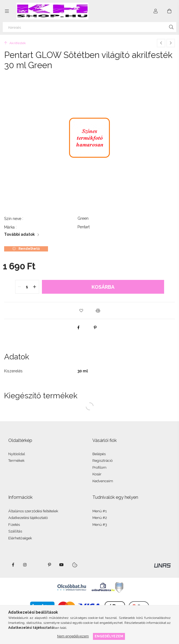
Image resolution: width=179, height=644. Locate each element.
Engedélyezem (109, 636)
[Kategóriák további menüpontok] (7, 11)
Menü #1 (100, 511)
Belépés (99, 454)
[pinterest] (95, 327)
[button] (81, 311)
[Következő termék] (171, 43)
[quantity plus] (35, 287)
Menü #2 (100, 518)
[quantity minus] (20, 287)
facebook (13, 565)
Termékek (16, 461)
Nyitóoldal (17, 454)
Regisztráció (102, 461)
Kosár (97, 474)
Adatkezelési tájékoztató (28, 518)
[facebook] (79, 327)
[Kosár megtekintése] (169, 11)
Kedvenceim (103, 481)
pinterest (49, 565)
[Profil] (156, 11)
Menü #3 (100, 525)
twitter (37, 565)
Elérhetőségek (20, 538)
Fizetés (14, 525)
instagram (25, 565)
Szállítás (15, 531)
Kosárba (103, 287)
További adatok (19, 234)
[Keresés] (89, 27)
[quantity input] (27, 287)
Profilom (99, 467)
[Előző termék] (161, 43)
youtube (62, 565)
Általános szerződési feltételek (33, 511)
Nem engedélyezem (73, 636)
